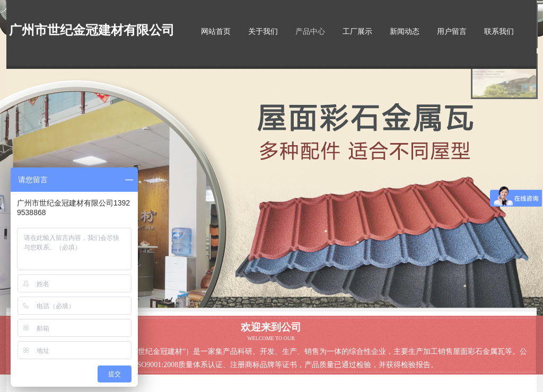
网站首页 (216, 32)
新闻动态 (405, 32)
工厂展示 (357, 32)
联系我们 (499, 32)
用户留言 (452, 32)
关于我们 (263, 32)
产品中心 (310, 32)
